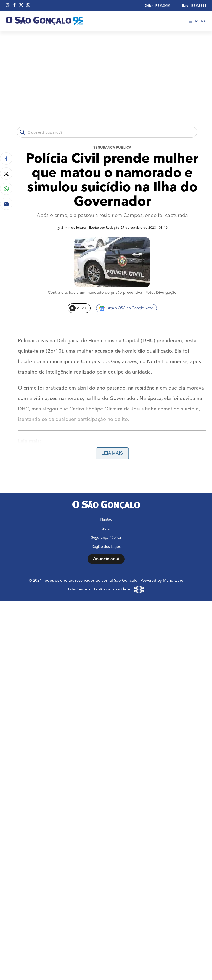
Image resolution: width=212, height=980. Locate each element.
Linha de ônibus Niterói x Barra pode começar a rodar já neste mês (95, 463)
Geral (106, 529)
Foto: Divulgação (161, 293)
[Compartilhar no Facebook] (6, 158)
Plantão (106, 520)
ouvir (78, 308)
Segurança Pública (112, 148)
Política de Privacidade (112, 590)
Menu (198, 21)
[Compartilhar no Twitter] (6, 174)
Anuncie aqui (106, 559)
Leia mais (112, 453)
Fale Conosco (79, 590)
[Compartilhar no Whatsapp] (6, 189)
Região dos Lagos (106, 547)
